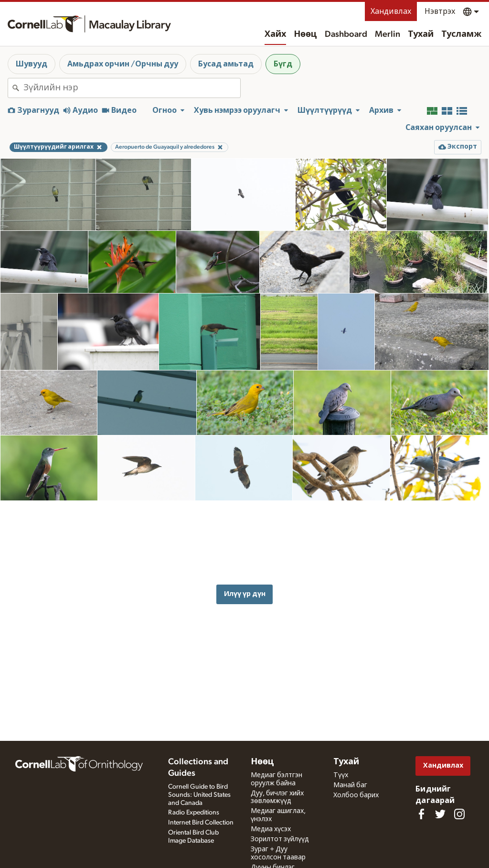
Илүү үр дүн (245, 577)
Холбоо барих (356, 795)
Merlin (388, 34)
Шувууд (32, 64)
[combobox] (132, 88)
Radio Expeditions (194, 813)
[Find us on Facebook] (421, 814)
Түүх (341, 775)
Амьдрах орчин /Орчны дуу (123, 64)
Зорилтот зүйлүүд (280, 839)
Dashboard (346, 34)
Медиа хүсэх (271, 829)
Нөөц (305, 34)
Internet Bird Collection (201, 823)
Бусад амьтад (226, 64)
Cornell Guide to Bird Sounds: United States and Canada (199, 795)
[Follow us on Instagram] (459, 814)
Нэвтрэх (440, 11)
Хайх (275, 34)
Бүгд (283, 64)
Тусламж (461, 34)
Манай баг (350, 785)
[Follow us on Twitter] (440, 814)
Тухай (421, 34)
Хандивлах (391, 11)
